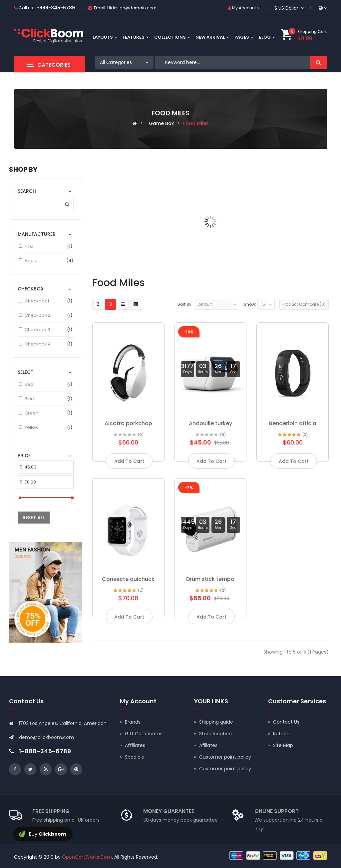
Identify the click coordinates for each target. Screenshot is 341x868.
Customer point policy (225, 757)
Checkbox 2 (37, 315)
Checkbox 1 (37, 301)
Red (29, 384)
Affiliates (135, 745)
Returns (282, 734)
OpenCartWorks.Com (87, 857)
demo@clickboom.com (46, 737)
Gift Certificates (144, 734)
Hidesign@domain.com (132, 8)
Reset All (34, 518)
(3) (305, 435)
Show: (250, 304)
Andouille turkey (210, 423)
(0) (141, 435)
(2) (141, 590)
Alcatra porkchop (128, 423)
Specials (134, 757)
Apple (31, 261)
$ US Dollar (289, 8)
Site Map (283, 745)
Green (31, 413)
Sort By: (185, 304)
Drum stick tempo (210, 579)
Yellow (32, 427)
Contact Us (286, 722)
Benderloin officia (293, 423)
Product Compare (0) (304, 304)
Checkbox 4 (38, 344)
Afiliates (208, 745)
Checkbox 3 (37, 330)
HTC (29, 246)
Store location (215, 734)
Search (319, 62)
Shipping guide (216, 722)
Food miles (196, 123)
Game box (161, 123)
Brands (133, 722)
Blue (29, 399)
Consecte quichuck (128, 579)
